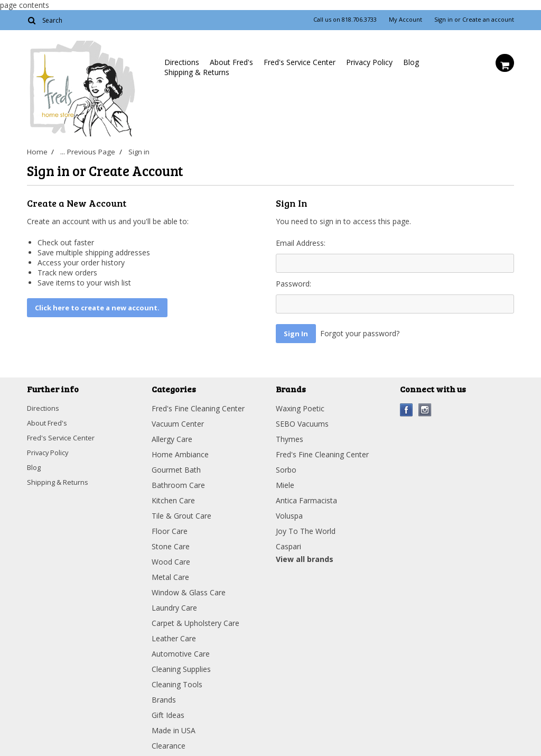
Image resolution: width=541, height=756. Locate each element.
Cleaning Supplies (181, 666)
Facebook (407, 407)
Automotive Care (181, 651)
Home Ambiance (180, 452)
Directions (182, 62)
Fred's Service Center (300, 62)
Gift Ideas (168, 712)
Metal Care (170, 574)
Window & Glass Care (189, 590)
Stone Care (171, 544)
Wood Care (171, 559)
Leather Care (174, 636)
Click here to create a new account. (97, 308)
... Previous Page (88, 152)
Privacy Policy (369, 62)
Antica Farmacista (306, 498)
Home (36, 152)
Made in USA (174, 728)
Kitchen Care (173, 498)
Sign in (444, 20)
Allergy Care (172, 436)
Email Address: (301, 243)
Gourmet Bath (176, 467)
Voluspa (289, 513)
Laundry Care (174, 605)
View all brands (305, 556)
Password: (293, 284)
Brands (164, 697)
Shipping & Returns (197, 72)
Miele (285, 482)
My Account (405, 20)
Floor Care (170, 528)
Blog (411, 62)
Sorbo (286, 467)
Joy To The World (306, 528)
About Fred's (231, 62)
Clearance (169, 743)
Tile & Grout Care (181, 513)
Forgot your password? (360, 333)
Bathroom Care (178, 482)
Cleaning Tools (177, 682)
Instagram (425, 407)
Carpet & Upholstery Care (195, 620)
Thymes (290, 436)
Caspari (288, 544)
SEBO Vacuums (302, 421)
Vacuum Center (178, 421)
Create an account (488, 20)
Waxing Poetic (300, 406)
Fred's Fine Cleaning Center (198, 406)
